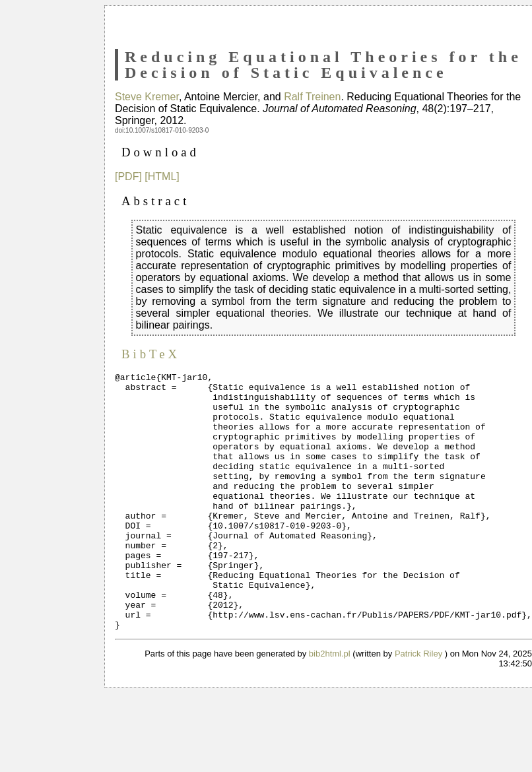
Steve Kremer (147, 97)
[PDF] (128, 177)
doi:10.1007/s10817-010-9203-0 (162, 130)
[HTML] (162, 177)
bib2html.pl (330, 705)
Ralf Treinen (312, 97)
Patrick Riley (418, 705)
